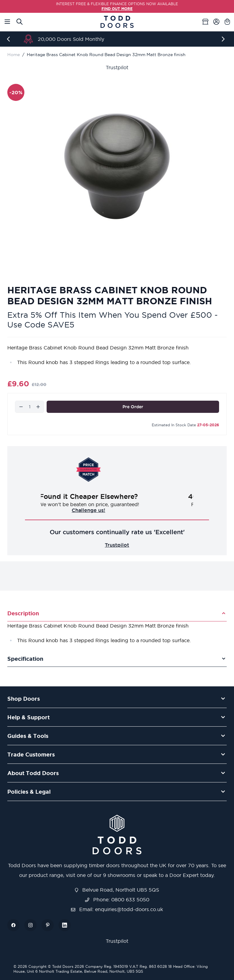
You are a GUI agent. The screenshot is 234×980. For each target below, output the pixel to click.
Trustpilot (117, 67)
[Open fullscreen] (117, 166)
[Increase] (38, 407)
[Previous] (10, 39)
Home (14, 55)
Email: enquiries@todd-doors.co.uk (117, 909)
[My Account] (216, 22)
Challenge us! (117, 510)
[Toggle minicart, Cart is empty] (227, 22)
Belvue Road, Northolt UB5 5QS (117, 890)
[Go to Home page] (117, 22)
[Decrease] (21, 407)
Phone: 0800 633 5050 (117, 900)
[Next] (224, 39)
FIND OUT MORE (117, 9)
